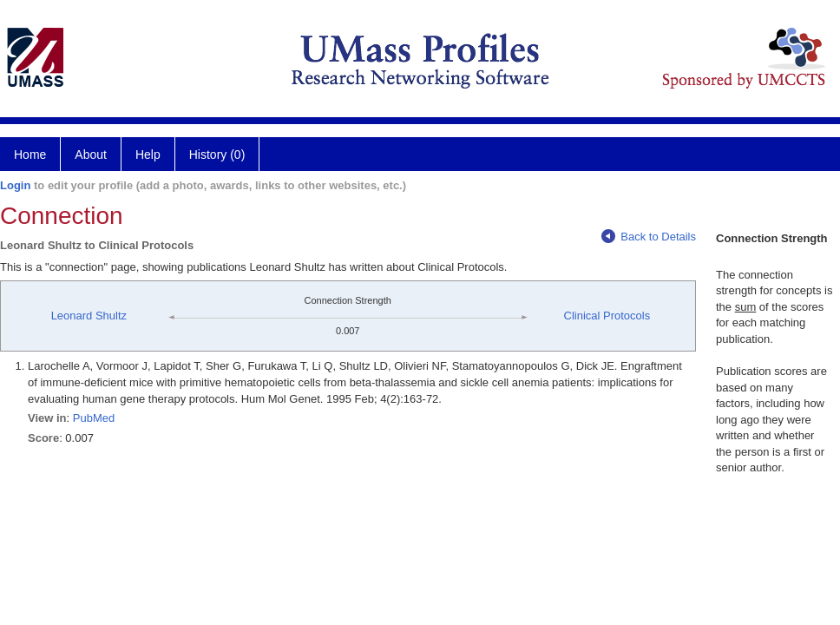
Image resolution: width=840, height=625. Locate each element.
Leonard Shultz (89, 316)
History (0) (217, 155)
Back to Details (649, 237)
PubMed (94, 418)
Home (30, 155)
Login (15, 185)
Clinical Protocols (607, 316)
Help (148, 155)
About (91, 155)
